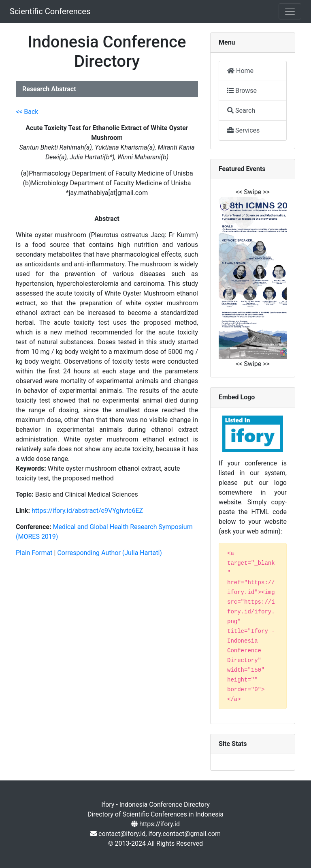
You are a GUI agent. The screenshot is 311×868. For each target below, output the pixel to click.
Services (243, 130)
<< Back (27, 112)
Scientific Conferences (50, 11)
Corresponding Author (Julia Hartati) (110, 553)
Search (241, 110)
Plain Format (34, 553)
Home (240, 71)
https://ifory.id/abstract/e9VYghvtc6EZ (87, 511)
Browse (242, 91)
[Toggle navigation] (290, 11)
